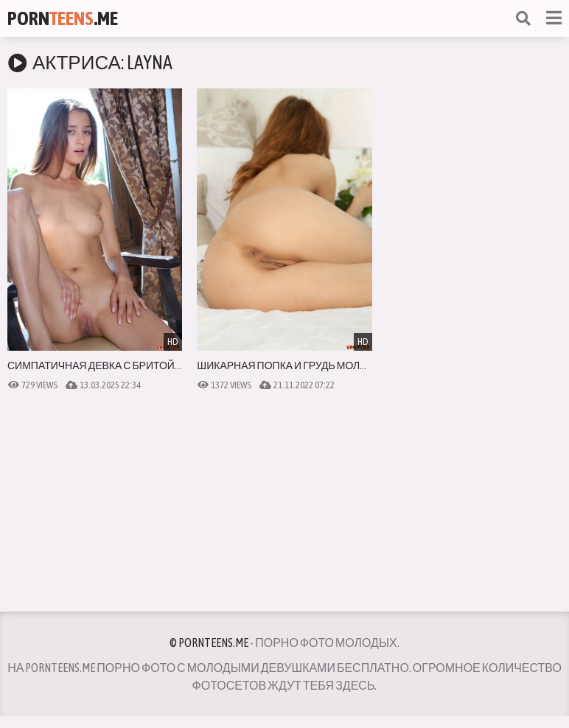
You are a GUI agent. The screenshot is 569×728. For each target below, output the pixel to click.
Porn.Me (63, 18)
